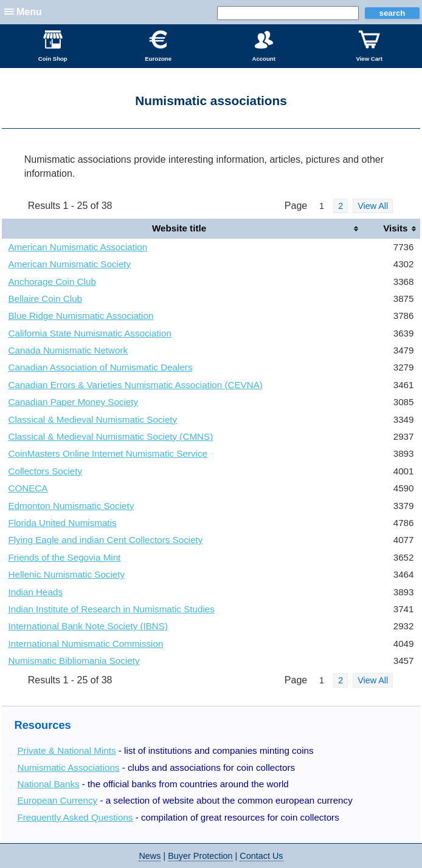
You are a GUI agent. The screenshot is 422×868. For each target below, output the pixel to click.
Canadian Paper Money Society (73, 402)
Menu (29, 12)
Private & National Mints (66, 750)
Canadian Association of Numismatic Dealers (100, 367)
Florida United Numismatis (62, 523)
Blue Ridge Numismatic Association (81, 316)
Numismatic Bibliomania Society (74, 661)
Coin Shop (53, 46)
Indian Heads (35, 592)
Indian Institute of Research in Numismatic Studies (111, 609)
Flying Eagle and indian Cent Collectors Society (105, 540)
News (150, 856)
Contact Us (261, 856)
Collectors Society (45, 471)
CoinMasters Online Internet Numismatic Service (108, 453)
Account (264, 46)
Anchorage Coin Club (52, 282)
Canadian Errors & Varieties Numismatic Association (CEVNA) (135, 385)
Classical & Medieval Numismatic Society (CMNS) (110, 436)
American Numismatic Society (69, 264)
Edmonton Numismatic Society (71, 506)
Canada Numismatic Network (68, 350)
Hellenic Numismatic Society (66, 574)
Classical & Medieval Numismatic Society (92, 419)
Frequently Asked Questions (75, 817)
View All (373, 206)
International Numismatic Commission (85, 644)
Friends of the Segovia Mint (64, 557)
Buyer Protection (200, 856)
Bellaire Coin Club (45, 299)
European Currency (57, 800)
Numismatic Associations (68, 767)
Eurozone (158, 46)
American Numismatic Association (78, 247)
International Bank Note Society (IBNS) (88, 626)
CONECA (28, 488)
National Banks (48, 784)
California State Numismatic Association (89, 333)
